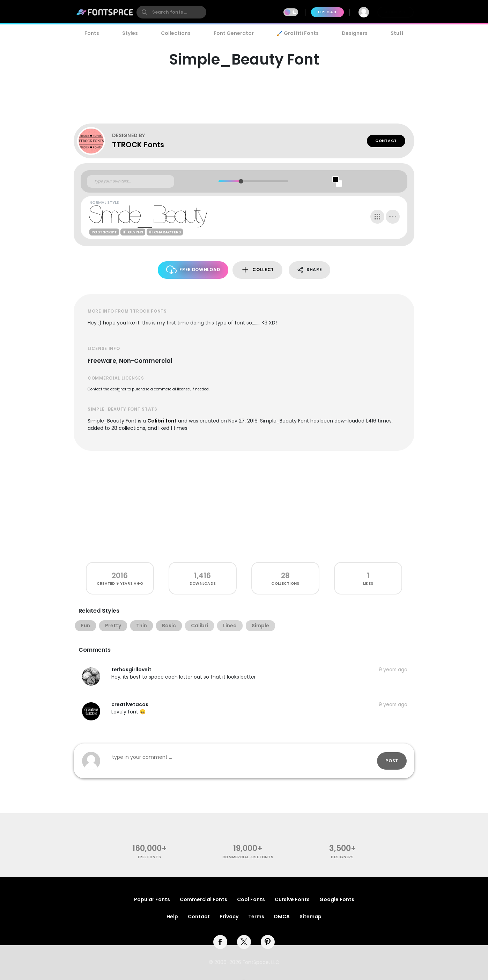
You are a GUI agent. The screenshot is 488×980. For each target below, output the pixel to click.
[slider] (241, 181)
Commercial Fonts (204, 899)
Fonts (92, 33)
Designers (355, 33)
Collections (176, 33)
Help (172, 917)
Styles (130, 33)
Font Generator (234, 33)
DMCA (282, 917)
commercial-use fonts (248, 857)
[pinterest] (268, 942)
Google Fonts (337, 899)
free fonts (150, 857)
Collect (257, 270)
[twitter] (244, 942)
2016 (120, 575)
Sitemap (310, 917)
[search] (171, 12)
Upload (327, 12)
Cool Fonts (251, 899)
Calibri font (162, 421)
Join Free (395, 12)
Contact (386, 141)
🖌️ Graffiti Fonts (298, 33)
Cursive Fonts (292, 899)
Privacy (229, 917)
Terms (256, 917)
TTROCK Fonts (138, 145)
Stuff (397, 33)
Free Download (193, 270)
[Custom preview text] (131, 181)
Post (392, 761)
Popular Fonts (152, 899)
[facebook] (220, 942)
